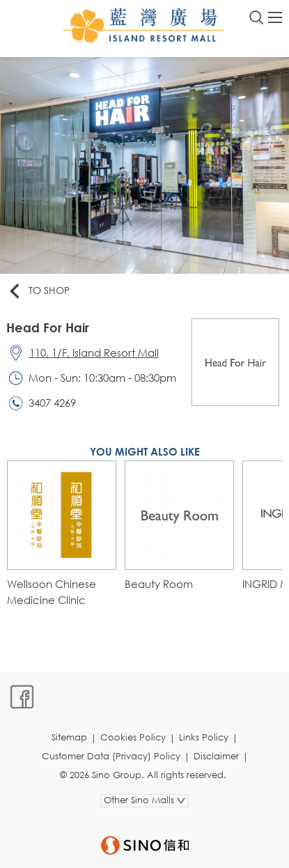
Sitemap (69, 737)
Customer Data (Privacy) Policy (111, 756)
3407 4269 (52, 403)
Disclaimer (216, 756)
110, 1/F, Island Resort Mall (94, 352)
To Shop (38, 291)
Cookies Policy (133, 737)
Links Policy (204, 737)
